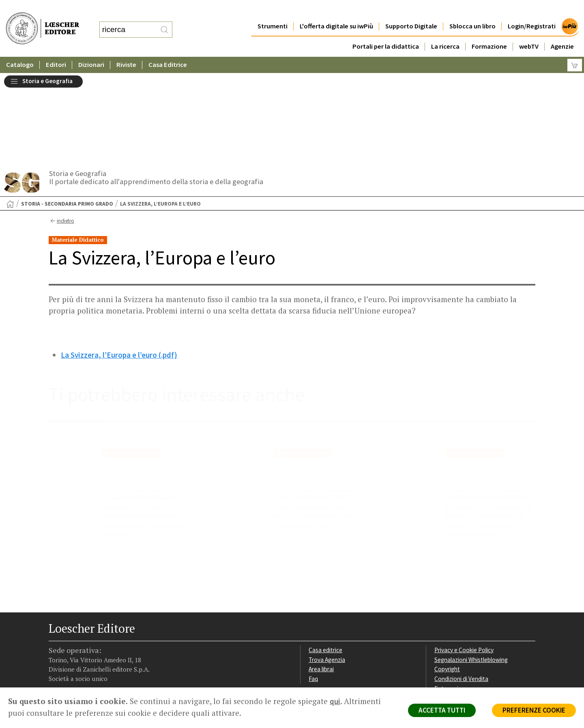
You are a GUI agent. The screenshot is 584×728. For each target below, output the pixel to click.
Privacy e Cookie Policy (464, 560)
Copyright (447, 579)
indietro (61, 131)
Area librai (321, 579)
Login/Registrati (532, 10)
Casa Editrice (168, 48)
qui (335, 701)
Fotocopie (448, 598)
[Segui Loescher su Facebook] (56, 636)
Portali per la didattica (386, 30)
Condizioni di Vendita (461, 589)
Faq (313, 589)
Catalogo (20, 48)
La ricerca (445, 30)
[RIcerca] (164, 21)
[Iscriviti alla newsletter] (119, 636)
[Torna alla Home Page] (10, 114)
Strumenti (273, 10)
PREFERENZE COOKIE (534, 710)
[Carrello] (575, 49)
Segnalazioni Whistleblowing (471, 570)
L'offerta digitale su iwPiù (336, 10)
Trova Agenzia (327, 570)
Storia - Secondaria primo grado (67, 114)
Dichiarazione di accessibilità (471, 608)
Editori (56, 48)
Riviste (126, 48)
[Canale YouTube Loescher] (103, 636)
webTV (529, 30)
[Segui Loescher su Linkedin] (87, 636)
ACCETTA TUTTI (442, 710)
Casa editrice (325, 560)
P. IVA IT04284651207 (76, 669)
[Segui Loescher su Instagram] (72, 636)
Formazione (489, 30)
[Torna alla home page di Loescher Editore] (43, 20)
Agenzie (562, 30)
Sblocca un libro (472, 10)
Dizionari (91, 48)
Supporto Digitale (411, 10)
